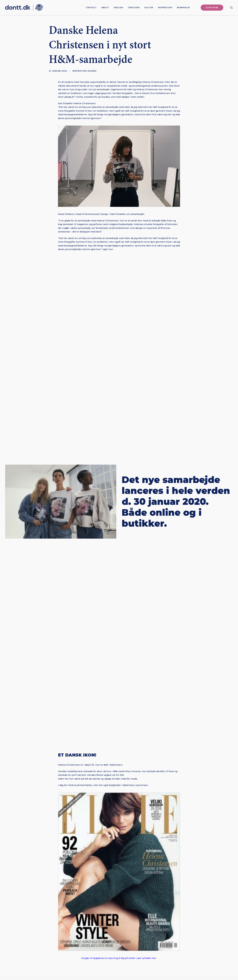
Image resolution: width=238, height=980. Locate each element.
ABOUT (105, 8)
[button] (231, 8)
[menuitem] (91, 8)
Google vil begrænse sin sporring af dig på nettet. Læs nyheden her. (119, 958)
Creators (134, 8)
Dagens (92, 71)
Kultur (149, 8)
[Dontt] (24, 8)
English (118, 8)
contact (91, 8)
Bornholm (183, 8)
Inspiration (165, 8)
